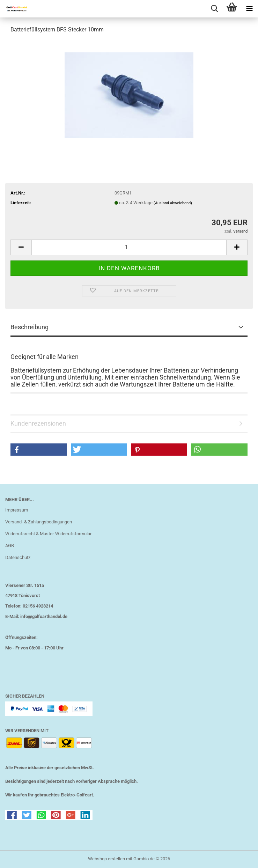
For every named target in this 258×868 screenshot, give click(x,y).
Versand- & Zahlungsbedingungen (39, 522)
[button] (21, 247)
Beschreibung (30, 327)
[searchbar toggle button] (214, 9)
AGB (10, 546)
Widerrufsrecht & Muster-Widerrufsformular (48, 534)
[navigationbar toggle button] (249, 9)
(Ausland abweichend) (173, 203)
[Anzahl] (129, 247)
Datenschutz (18, 557)
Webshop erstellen (106, 859)
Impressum (17, 510)
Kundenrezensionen (38, 423)
